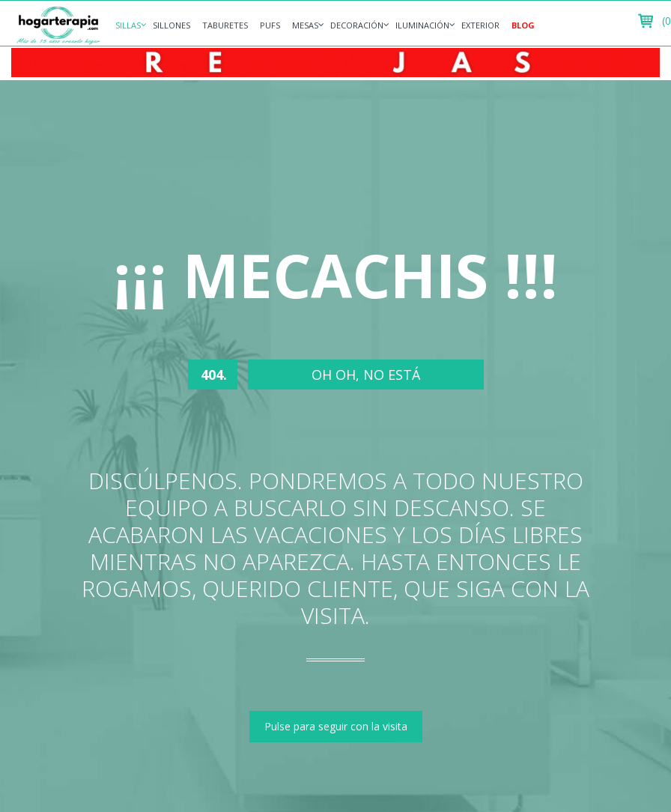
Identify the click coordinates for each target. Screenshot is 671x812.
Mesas (305, 25)
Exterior (480, 25)
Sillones (171, 25)
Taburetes (225, 25)
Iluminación (422, 25)
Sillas (128, 25)
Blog (523, 25)
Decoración (357, 25)
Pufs (270, 25)
